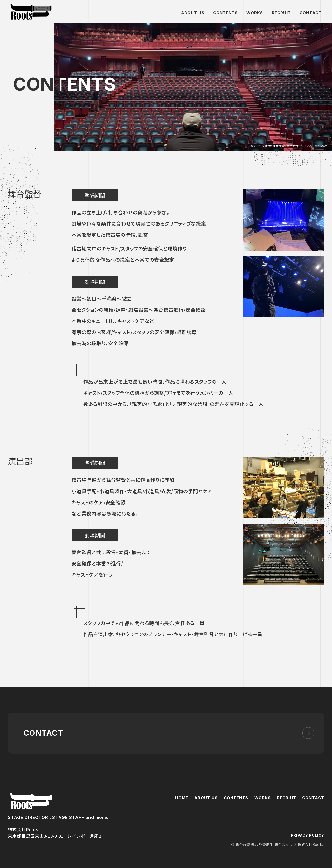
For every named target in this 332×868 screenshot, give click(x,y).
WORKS (255, 13)
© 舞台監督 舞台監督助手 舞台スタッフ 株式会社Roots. (278, 842)
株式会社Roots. (31, 799)
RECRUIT (281, 13)
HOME (181, 796)
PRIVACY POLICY (307, 833)
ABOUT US (193, 13)
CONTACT (311, 13)
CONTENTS (226, 13)
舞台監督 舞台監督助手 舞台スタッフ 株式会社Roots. (31, 12)
